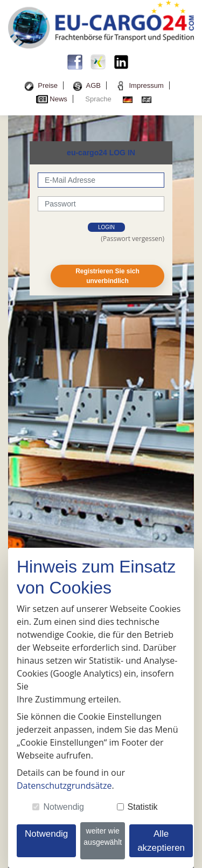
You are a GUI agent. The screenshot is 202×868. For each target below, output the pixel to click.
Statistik (143, 807)
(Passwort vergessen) (133, 239)
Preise (48, 85)
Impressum (146, 85)
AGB (93, 85)
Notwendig (64, 807)
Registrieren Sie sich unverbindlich (107, 276)
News (58, 99)
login (106, 227)
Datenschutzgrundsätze (64, 786)
